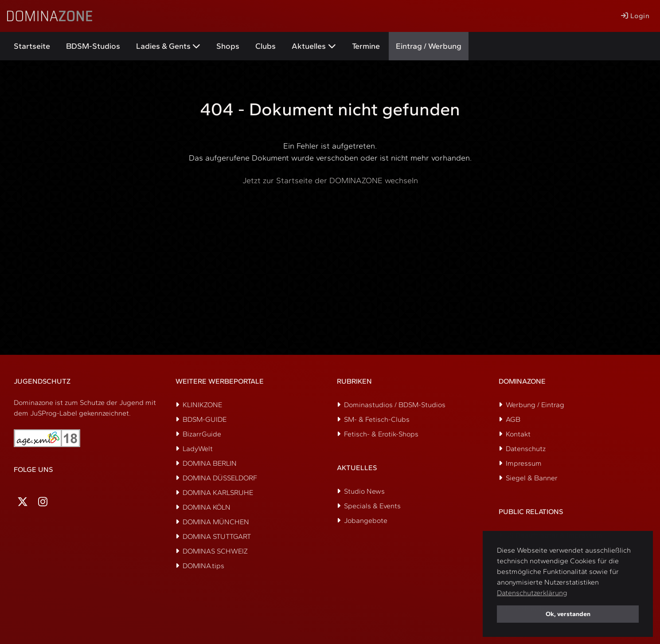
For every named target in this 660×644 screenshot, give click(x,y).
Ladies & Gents (163, 46)
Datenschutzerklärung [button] (532, 593)
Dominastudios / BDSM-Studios (395, 405)
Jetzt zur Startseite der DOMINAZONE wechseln (330, 181)
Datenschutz (526, 449)
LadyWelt (198, 449)
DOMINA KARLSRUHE (218, 493)
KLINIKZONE (202, 405)
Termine (366, 46)
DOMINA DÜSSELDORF (220, 478)
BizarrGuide (202, 434)
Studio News (364, 491)
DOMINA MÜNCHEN (216, 522)
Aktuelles (309, 46)
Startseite (32, 46)
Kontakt (518, 434)
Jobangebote (366, 520)
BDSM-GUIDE (205, 419)
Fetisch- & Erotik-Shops (381, 434)
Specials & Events (372, 506)
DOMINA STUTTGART (217, 536)
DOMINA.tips (203, 566)
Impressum (524, 463)
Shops (228, 46)
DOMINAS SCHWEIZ (215, 551)
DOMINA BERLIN (210, 463)
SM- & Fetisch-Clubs (377, 419)
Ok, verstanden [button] (568, 614)
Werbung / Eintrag (535, 405)
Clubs (266, 46)
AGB (513, 419)
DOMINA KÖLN (207, 507)
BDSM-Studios (93, 46)
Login (635, 16)
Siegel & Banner (532, 478)
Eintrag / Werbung (429, 46)
